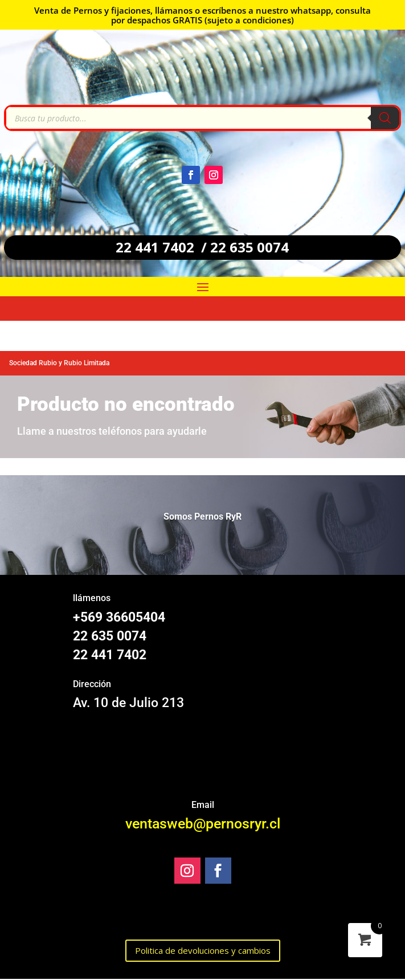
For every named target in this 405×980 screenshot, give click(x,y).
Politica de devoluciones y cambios (203, 950)
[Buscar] (385, 118)
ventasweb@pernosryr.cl (203, 824)
